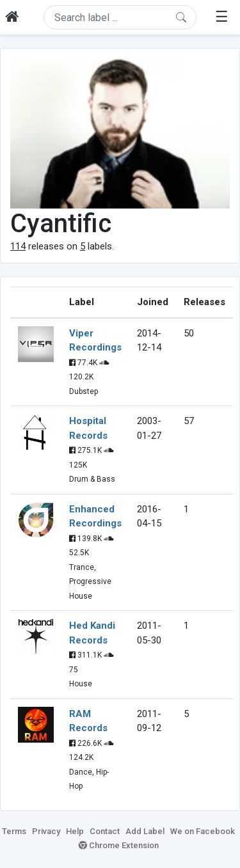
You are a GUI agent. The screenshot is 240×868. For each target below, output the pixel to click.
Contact (105, 831)
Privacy (46, 831)
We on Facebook (203, 831)
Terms (14, 831)
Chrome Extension (119, 845)
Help (75, 831)
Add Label (145, 831)
